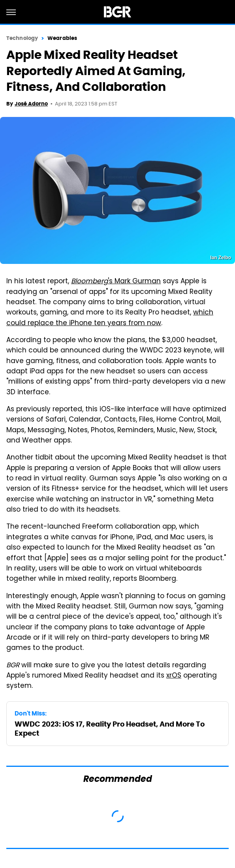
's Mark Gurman (116, 282)
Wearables (62, 38)
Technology (22, 38)
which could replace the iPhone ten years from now (110, 318)
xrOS (174, 676)
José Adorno (31, 104)
